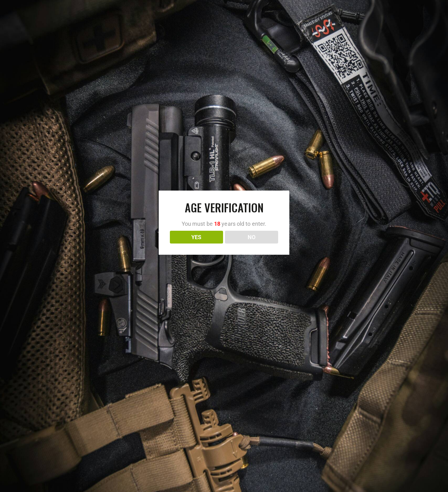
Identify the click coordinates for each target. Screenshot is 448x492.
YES (196, 237)
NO (252, 237)
